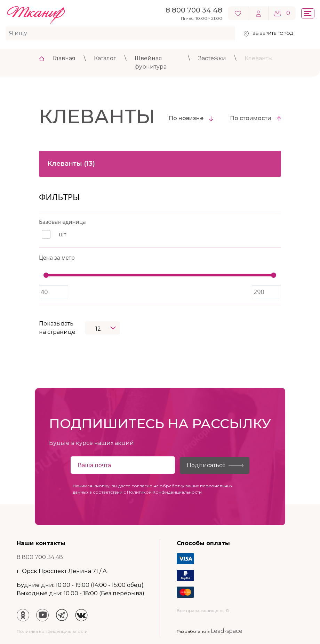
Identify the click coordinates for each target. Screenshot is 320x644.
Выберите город (273, 33)
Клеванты (259, 58)
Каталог (105, 58)
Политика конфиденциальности (52, 631)
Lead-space (227, 631)
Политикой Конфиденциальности (164, 492)
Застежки (212, 58)
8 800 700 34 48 (40, 557)
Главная (64, 58)
